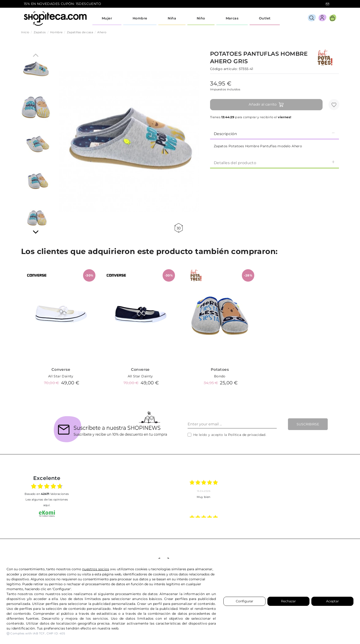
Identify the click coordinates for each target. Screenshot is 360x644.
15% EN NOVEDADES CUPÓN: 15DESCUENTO (62, 4)
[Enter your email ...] (232, 424)
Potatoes (220, 370)
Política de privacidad (247, 435)
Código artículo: (224, 69)
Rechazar (288, 601)
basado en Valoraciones (47, 494)
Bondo (220, 376)
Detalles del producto (275, 163)
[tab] (275, 133)
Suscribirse (308, 424)
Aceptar (333, 601)
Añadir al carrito (266, 105)
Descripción (275, 134)
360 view (179, 228)
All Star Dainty (61, 376)
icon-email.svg (327, 4)
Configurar (245, 601)
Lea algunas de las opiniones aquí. (47, 502)
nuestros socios (96, 569)
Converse (61, 370)
